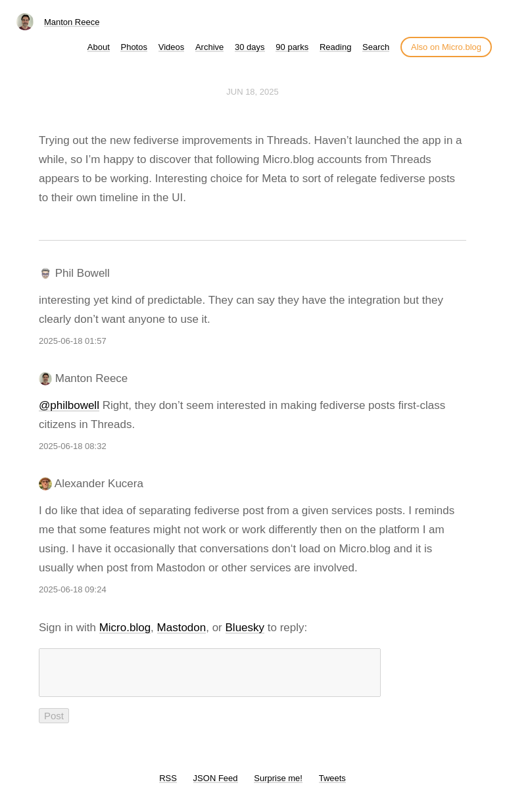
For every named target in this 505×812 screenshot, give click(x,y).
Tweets (332, 786)
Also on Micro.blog (446, 47)
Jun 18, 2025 (252, 92)
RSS (168, 786)
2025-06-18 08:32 (73, 446)
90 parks (292, 47)
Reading (335, 47)
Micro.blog (125, 628)
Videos (172, 47)
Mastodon (182, 628)
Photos (133, 47)
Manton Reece (72, 22)
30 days (250, 47)
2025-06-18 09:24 (73, 589)
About (99, 47)
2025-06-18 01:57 (73, 341)
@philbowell (69, 405)
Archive (209, 47)
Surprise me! (278, 786)
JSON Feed (216, 786)
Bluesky (245, 628)
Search (376, 47)
